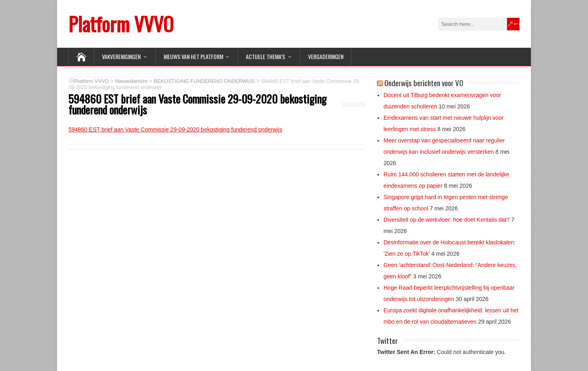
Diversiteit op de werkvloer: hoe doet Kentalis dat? (446, 220)
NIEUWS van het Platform (193, 56)
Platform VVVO (121, 24)
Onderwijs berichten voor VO (424, 83)
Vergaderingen (326, 56)
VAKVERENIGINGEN (121, 56)
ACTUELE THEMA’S (265, 56)
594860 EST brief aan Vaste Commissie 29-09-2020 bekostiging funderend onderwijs (175, 129)
